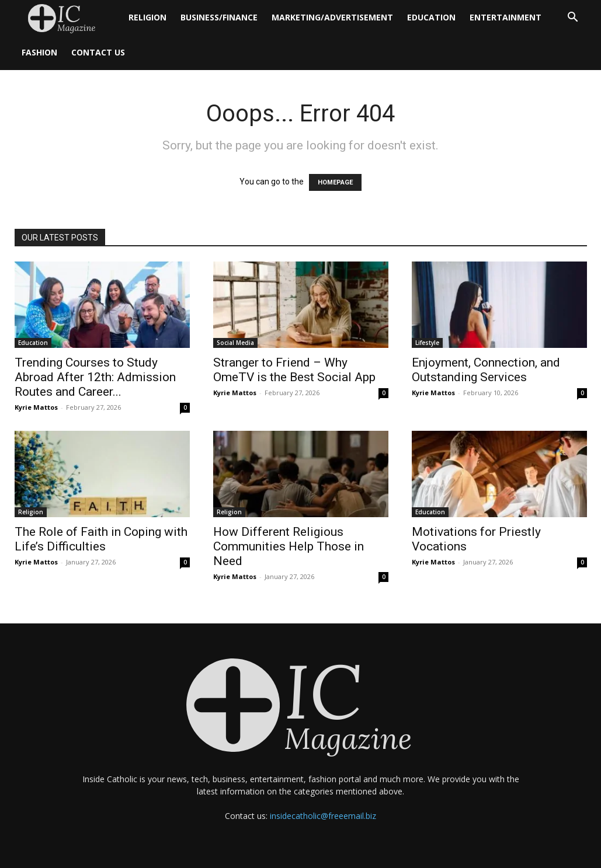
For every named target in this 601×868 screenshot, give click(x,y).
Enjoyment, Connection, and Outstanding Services (486, 370)
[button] (573, 18)
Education (431, 17)
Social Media (235, 343)
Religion (147, 17)
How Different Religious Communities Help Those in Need (289, 546)
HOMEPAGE (335, 182)
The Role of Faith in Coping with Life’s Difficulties (101, 539)
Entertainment (506, 17)
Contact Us (98, 52)
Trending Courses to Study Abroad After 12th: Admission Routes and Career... (95, 377)
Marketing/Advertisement (332, 17)
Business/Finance (219, 17)
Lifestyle (427, 343)
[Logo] (68, 18)
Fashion (39, 52)
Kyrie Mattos (36, 407)
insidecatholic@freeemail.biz (323, 816)
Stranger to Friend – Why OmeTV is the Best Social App (294, 370)
